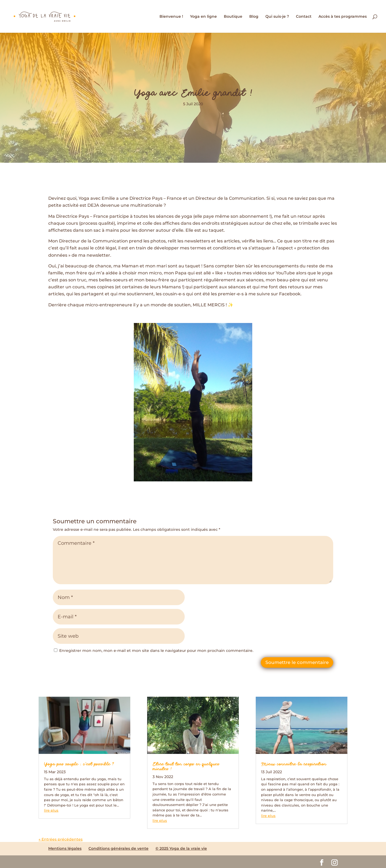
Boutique (233, 17)
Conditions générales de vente (118, 848)
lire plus (51, 810)
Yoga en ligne (203, 17)
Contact (304, 17)
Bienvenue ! (171, 17)
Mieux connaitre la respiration (294, 764)
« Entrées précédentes (61, 839)
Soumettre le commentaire (297, 662)
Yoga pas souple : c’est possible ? (79, 764)
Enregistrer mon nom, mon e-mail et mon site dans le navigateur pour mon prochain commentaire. (156, 651)
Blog (254, 17)
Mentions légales (65, 848)
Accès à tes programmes (343, 17)
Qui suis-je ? (277, 17)
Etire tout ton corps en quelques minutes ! (186, 767)
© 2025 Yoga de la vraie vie (181, 848)
